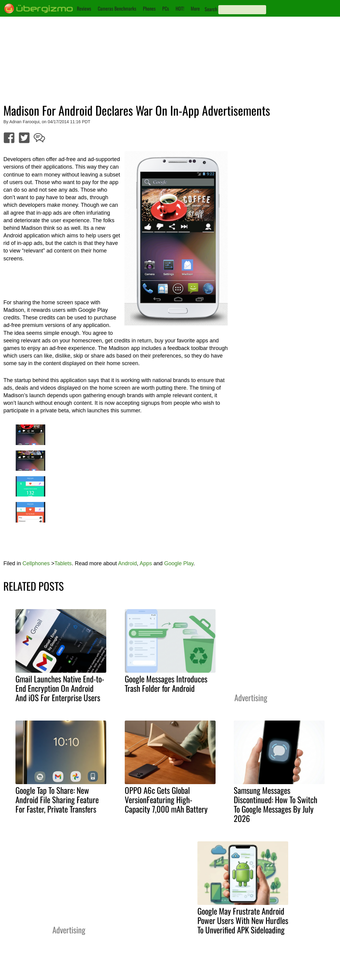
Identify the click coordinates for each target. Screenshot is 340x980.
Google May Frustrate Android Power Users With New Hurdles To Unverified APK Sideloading (243, 920)
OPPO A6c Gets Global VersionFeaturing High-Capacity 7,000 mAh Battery (166, 800)
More (195, 8)
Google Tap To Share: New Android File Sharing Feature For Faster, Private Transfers (57, 800)
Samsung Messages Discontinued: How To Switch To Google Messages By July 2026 (276, 804)
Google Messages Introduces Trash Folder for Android (166, 683)
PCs (166, 8)
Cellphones (36, 563)
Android (127, 563)
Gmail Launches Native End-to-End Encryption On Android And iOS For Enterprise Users (60, 688)
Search (211, 9)
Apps (146, 563)
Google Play (179, 563)
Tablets (63, 563)
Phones (149, 8)
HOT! (180, 8)
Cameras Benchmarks (117, 8)
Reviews (84, 8)
